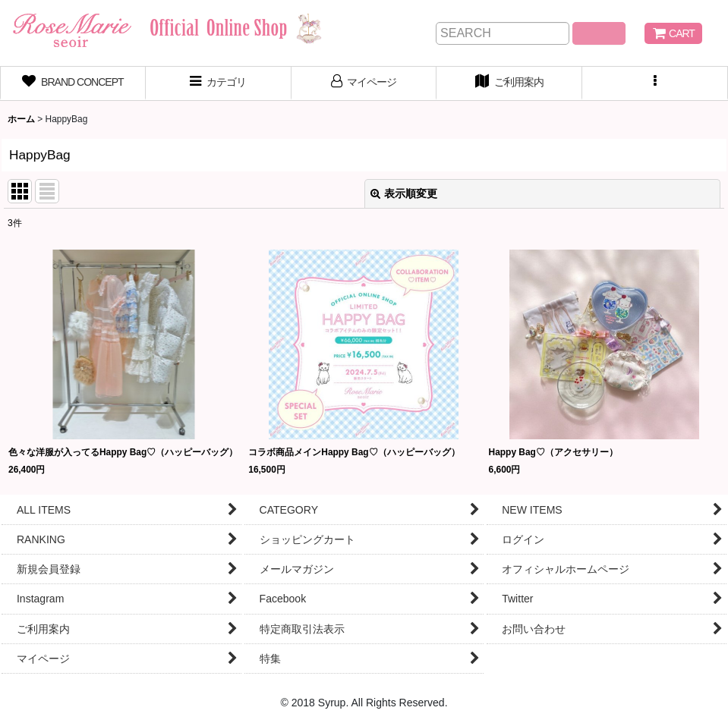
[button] (655, 83)
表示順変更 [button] (404, 193)
